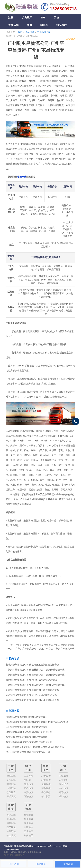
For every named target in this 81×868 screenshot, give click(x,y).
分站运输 (30, 32)
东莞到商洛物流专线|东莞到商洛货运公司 (27, 737)
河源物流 (11, 796)
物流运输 (11, 788)
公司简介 (63, 768)
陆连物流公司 (10, 846)
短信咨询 (14, 864)
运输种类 (11, 807)
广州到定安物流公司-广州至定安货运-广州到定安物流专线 (45, 645)
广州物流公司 (44, 32)
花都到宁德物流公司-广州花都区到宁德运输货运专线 (32, 690)
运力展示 (27, 18)
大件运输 (13, 25)
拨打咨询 (68, 864)
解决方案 (28, 768)
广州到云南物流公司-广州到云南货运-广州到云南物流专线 (35, 685)
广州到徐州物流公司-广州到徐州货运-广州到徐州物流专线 (35, 675)
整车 (43, 18)
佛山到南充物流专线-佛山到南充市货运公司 (28, 752)
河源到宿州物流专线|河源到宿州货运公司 (27, 717)
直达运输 (28, 807)
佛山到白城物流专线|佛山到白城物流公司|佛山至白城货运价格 (37, 722)
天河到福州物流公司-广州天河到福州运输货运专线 (31, 680)
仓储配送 (11, 792)
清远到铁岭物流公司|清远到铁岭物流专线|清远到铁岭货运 (35, 747)
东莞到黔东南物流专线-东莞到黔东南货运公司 (29, 742)
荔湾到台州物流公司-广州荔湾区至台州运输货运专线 (32, 665)
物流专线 (22, 177)
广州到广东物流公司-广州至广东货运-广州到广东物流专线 (45, 649)
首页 (20, 32)
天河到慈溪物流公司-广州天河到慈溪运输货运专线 (31, 695)
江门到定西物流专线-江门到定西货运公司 (27, 727)
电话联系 (41, 864)
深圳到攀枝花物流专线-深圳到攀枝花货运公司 (29, 732)
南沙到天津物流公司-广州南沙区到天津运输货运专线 (32, 700)
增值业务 (46, 768)
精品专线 (62, 25)
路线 (11, 18)
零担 (56, 18)
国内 (29, 25)
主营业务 (11, 768)
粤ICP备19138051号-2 (14, 855)
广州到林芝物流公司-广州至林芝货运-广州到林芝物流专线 (35, 670)
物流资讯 (71, 39)
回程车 (44, 25)
